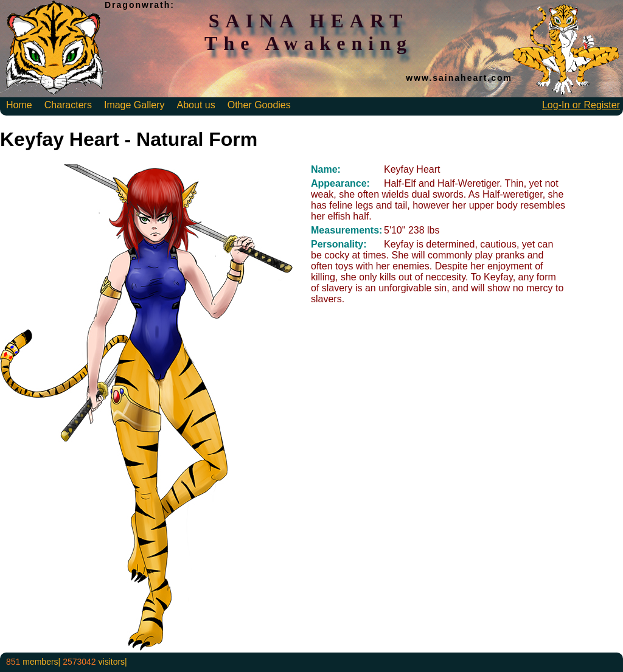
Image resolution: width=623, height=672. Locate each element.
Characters (68, 105)
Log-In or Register (581, 105)
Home (19, 105)
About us (196, 105)
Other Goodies (259, 105)
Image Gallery (134, 105)
